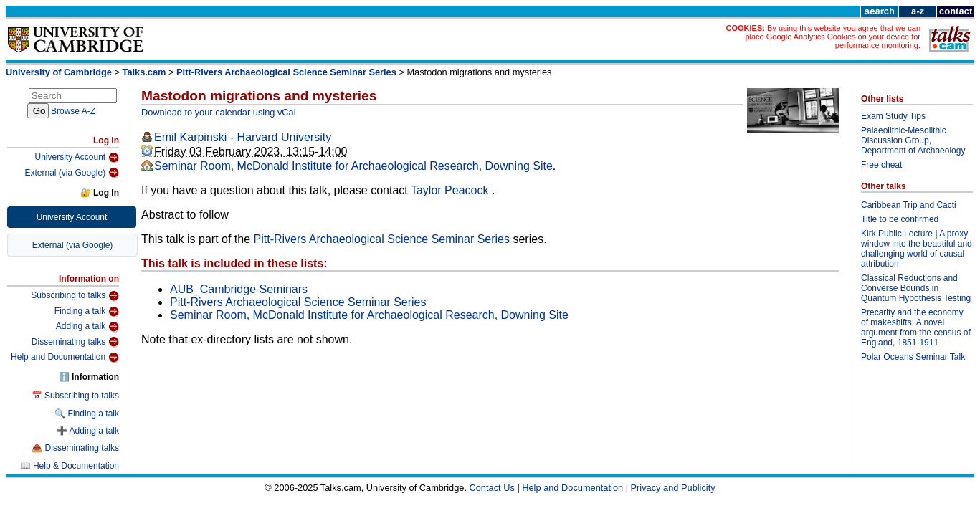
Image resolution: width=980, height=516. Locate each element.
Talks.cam (144, 72)
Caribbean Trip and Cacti (909, 205)
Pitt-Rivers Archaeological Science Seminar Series (286, 72)
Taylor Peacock (451, 190)
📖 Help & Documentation (70, 466)
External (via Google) (72, 173)
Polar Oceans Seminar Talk (913, 357)
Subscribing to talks (75, 296)
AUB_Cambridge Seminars (239, 289)
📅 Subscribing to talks (75, 396)
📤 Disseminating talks (75, 448)
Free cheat (881, 165)
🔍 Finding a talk (87, 414)
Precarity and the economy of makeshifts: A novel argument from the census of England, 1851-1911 (916, 328)
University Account (77, 158)
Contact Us (492, 488)
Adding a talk (87, 327)
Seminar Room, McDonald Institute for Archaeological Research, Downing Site (353, 166)
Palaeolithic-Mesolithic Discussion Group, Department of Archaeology (913, 140)
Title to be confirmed (900, 219)
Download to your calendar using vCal (219, 112)
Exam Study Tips (893, 116)
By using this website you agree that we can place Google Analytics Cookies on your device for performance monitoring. (833, 37)
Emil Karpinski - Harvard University (243, 137)
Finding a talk (87, 312)
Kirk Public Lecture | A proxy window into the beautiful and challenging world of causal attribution (917, 249)
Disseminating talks (75, 342)
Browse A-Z (73, 111)
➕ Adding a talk (88, 431)
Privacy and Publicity (673, 488)
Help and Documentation (65, 358)
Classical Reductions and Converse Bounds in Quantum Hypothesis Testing (916, 288)
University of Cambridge (59, 72)
